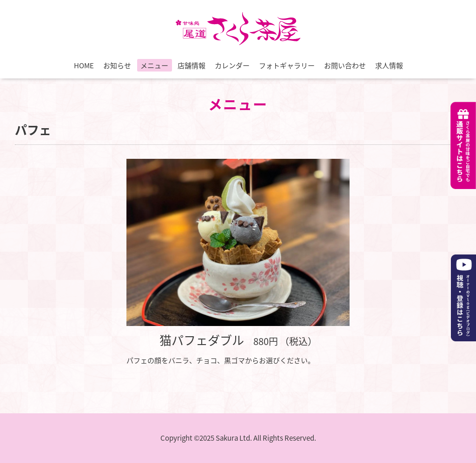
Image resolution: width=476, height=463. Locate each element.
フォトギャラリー (287, 65)
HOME (84, 65)
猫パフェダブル (202, 340)
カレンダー (232, 65)
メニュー (154, 65)
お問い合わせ (345, 65)
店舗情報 (192, 65)
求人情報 (389, 65)
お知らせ (117, 65)
